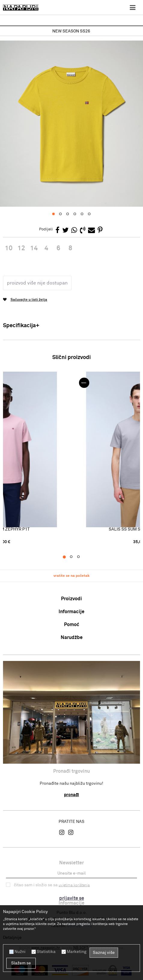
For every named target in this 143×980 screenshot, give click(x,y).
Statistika (46, 952)
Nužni (20, 952)
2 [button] (74, 554)
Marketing (77, 952)
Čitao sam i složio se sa (52, 882)
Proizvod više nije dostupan (37, 280)
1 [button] (67, 554)
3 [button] (82, 554)
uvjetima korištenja (74, 882)
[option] (71, 31)
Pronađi (71, 792)
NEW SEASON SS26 (71, 31)
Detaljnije (12, 938)
